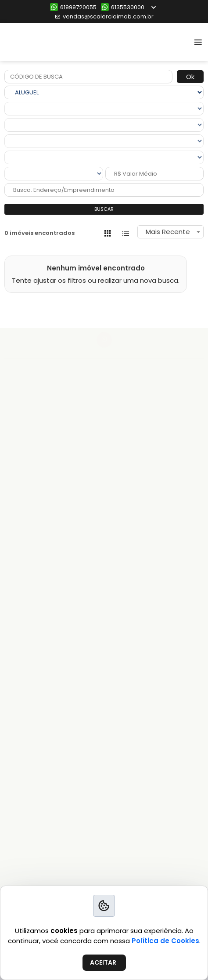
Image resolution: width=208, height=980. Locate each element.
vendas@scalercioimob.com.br (104, 16)
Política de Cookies (165, 941)
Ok (190, 77)
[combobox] (170, 232)
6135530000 (123, 7)
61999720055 (73, 7)
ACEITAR (103, 962)
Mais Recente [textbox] (168, 232)
